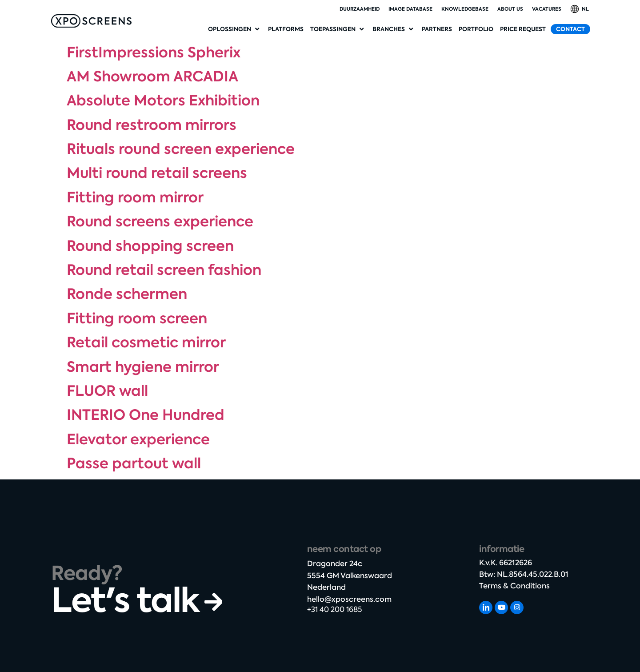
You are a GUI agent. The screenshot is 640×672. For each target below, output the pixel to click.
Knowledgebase (465, 9)
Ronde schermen (127, 294)
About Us (510, 9)
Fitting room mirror (135, 197)
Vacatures (547, 9)
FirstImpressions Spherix (154, 52)
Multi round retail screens (157, 173)
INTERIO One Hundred (146, 415)
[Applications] (338, 29)
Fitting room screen (137, 318)
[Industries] (394, 29)
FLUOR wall (107, 391)
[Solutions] (235, 29)
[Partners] (437, 29)
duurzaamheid (360, 9)
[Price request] (523, 29)
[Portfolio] (476, 29)
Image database (410, 9)
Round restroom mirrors (152, 125)
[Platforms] (286, 29)
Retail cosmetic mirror (146, 342)
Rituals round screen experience (181, 149)
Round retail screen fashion (164, 270)
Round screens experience (160, 221)
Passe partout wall (134, 463)
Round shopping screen (150, 246)
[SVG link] (91, 21)
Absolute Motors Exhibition (163, 101)
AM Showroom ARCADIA (152, 76)
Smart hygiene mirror (143, 367)
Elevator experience (138, 439)
